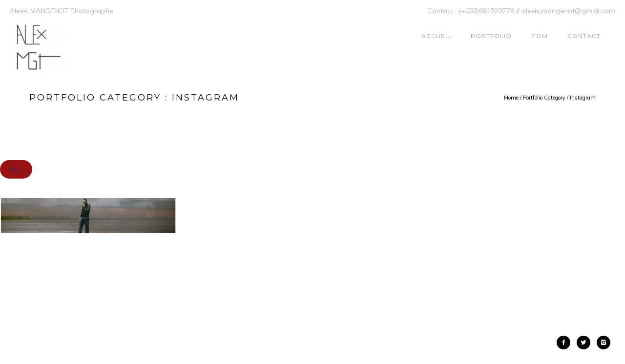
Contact (584, 36)
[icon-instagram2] (604, 343)
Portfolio (491, 36)
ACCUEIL (436, 36)
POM (540, 36)
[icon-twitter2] (586, 343)
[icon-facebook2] (566, 343)
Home (511, 98)
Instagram (583, 98)
